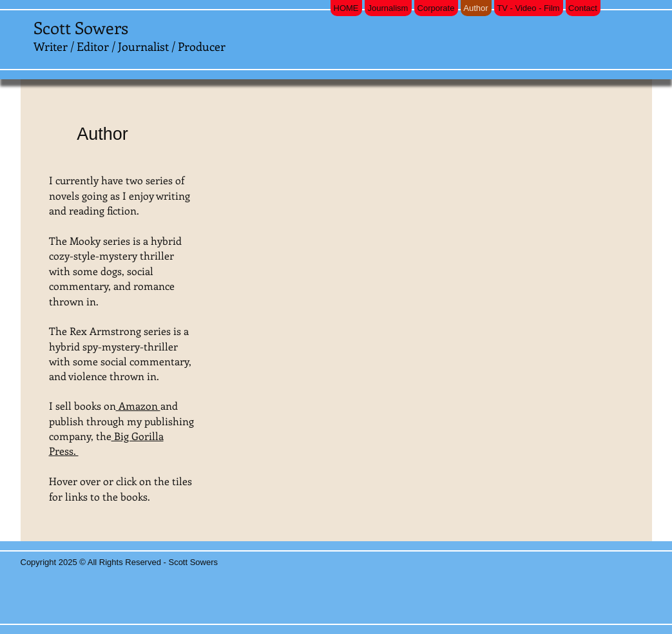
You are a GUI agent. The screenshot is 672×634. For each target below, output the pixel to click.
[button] (281, 300)
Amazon (138, 406)
